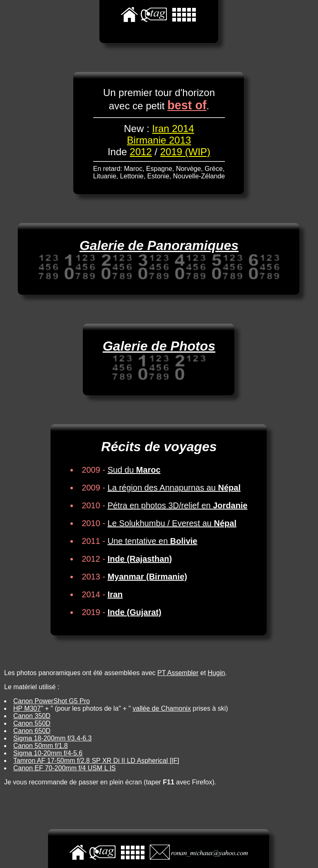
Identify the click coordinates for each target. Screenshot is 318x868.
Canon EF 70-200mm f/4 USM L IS (65, 768)
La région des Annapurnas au (174, 488)
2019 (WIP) (185, 152)
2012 (141, 152)
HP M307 (27, 708)
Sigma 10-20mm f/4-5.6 (48, 753)
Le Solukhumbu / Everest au (172, 523)
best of (187, 105)
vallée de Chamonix (162, 708)
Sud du (134, 470)
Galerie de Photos (159, 346)
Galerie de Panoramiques (159, 245)
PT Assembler (178, 673)
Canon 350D (32, 716)
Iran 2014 (173, 129)
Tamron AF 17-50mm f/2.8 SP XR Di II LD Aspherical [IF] (96, 761)
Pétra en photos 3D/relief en (178, 505)
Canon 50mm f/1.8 (41, 746)
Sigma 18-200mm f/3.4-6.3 (52, 738)
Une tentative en (153, 541)
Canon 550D (32, 723)
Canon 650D (32, 731)
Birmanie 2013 (159, 140)
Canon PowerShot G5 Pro (52, 701)
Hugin (217, 673)
